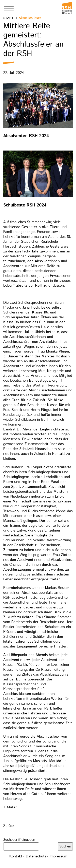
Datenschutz (36, 856)
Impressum (58, 856)
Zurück (9, 826)
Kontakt (16, 856)
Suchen (65, 846)
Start (8, 18)
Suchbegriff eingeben (19, 840)
